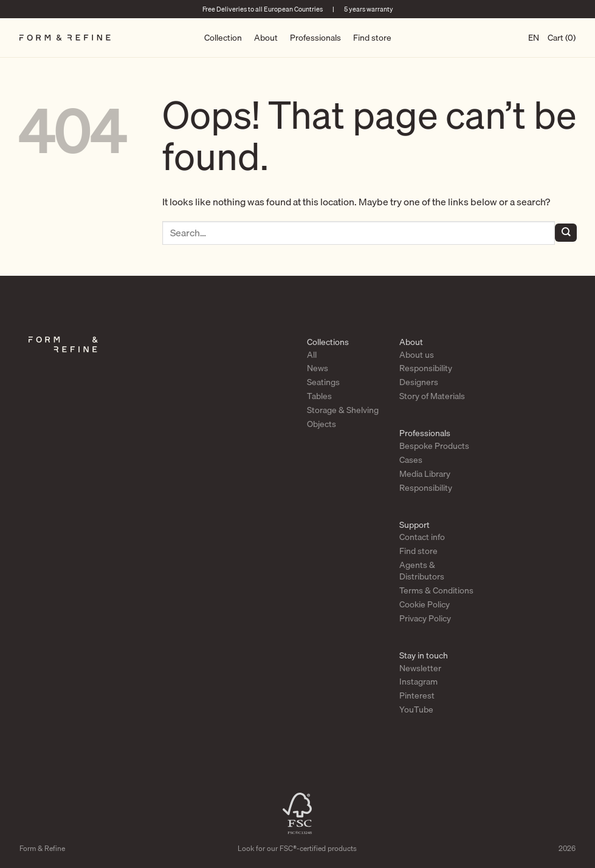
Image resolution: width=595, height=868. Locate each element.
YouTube (416, 709)
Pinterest (417, 695)
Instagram (418, 682)
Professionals (315, 38)
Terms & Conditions (436, 590)
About (266, 38)
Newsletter (420, 668)
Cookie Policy (425, 604)
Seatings (323, 382)
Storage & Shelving (343, 410)
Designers (419, 382)
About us (417, 355)
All (312, 355)
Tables (319, 396)
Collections (328, 342)
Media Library (425, 474)
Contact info (422, 537)
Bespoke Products (434, 446)
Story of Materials (432, 396)
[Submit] (566, 233)
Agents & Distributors (422, 571)
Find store (372, 38)
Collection (223, 38)
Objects (322, 424)
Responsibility (426, 368)
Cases (411, 460)
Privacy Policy (425, 618)
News (318, 368)
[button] (562, 38)
